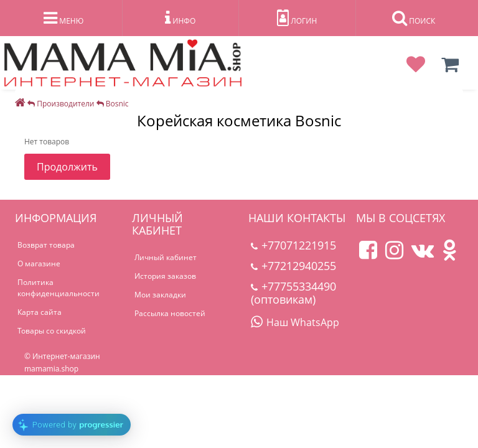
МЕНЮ (63, 18)
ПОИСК (414, 18)
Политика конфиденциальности (59, 288)
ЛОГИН (297, 18)
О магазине (39, 264)
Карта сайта (40, 312)
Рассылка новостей (170, 313)
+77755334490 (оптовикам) (293, 293)
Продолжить (67, 167)
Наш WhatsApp (295, 322)
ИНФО (180, 18)
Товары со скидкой (52, 331)
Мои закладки (160, 295)
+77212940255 (293, 266)
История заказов (165, 276)
